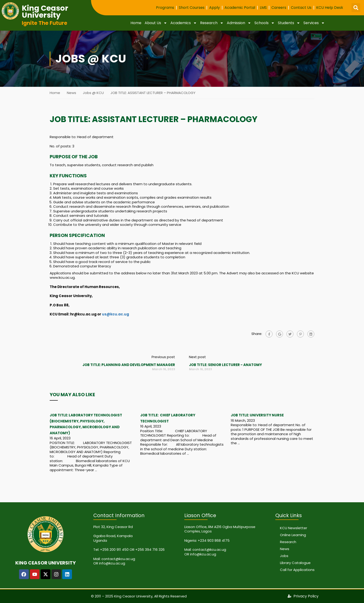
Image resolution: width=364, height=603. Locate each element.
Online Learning (293, 535)
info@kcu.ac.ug (112, 563)
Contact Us (301, 8)
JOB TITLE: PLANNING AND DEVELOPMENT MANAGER (129, 365)
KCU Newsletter (294, 528)
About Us (156, 23)
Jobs (284, 556)
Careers (279, 8)
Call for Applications (297, 570)
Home (136, 23)
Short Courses (192, 8)
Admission (239, 23)
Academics (184, 23)
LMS (263, 8)
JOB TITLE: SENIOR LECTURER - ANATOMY (225, 365)
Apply (214, 8)
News (71, 93)
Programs (165, 8)
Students (289, 23)
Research (212, 23)
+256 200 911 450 (114, 550)
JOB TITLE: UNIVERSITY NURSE (257, 415)
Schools (265, 23)
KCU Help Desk (330, 8)
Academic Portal (240, 8)
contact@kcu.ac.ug (118, 559)
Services (314, 23)
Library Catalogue (295, 563)
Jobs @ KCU (93, 93)
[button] (356, 8)
